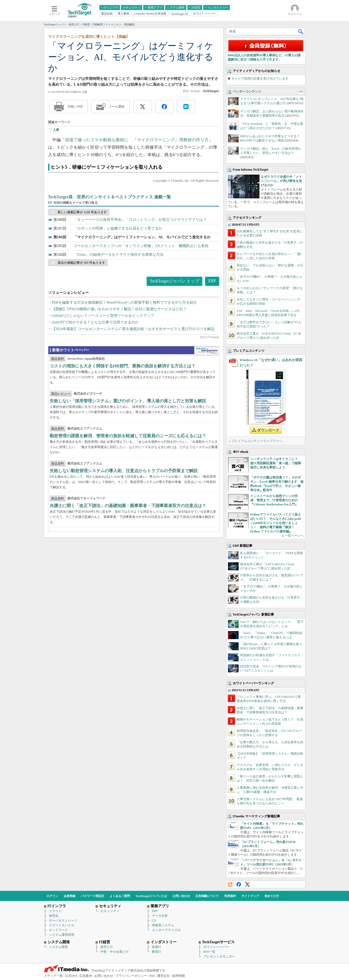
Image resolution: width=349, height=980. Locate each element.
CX (154, 920)
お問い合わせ (181, 896)
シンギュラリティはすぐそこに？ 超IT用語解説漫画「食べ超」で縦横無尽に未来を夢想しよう (276, 463)
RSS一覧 (209, 952)
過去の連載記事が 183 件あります (81, 263)
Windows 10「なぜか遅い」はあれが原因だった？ (271, 363)
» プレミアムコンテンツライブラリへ (256, 441)
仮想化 (54, 916)
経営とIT (107, 947)
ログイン (52, 896)
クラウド (55, 911)
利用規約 (230, 896)
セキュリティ (110, 911)
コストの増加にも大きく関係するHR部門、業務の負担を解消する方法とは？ (123, 366)
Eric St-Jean (192, 91)
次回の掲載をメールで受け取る (76, 203)
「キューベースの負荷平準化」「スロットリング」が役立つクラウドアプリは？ (140, 220)
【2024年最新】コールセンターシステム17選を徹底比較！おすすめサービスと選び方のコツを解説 (133, 329)
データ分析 (160, 916)
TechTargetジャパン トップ (174, 281)
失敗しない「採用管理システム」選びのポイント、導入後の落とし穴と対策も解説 (128, 401)
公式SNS (71, 976)
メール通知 (117, 107)
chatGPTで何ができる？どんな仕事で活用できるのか (95, 322)
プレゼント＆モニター (219, 956)
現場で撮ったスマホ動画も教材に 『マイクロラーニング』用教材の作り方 (137, 140)
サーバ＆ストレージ (63, 920)
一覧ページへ (294, 536)
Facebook (239, 884)
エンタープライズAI (166, 930)
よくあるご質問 (120, 896)
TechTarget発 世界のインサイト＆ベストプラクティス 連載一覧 (110, 197)
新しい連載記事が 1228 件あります (82, 212)
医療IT (157, 947)
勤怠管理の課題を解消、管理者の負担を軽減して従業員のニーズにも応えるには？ (128, 436)
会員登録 (69, 896)
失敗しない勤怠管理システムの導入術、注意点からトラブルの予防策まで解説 (124, 471)
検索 (301, 31)
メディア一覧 (53, 976)
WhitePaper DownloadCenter (207, 351)
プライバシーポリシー (131, 976)
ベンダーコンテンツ (247, 92)
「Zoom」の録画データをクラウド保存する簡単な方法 (118, 255)
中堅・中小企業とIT (115, 952)
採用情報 (179, 976)
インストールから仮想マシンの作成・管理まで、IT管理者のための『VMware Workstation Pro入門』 (274, 500)
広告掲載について (207, 896)
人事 (56, 130)
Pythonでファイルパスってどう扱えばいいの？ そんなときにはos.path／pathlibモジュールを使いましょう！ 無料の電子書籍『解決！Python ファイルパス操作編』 (276, 523)
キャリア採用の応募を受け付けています (260, 79)
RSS (230, 884)
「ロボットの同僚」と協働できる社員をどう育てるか (118, 228)
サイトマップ (250, 896)
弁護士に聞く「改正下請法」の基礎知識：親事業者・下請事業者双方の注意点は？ (128, 506)
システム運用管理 (62, 935)
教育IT (157, 952)
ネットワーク (58, 930)
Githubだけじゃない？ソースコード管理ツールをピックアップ (103, 316)
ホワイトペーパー (216, 947)
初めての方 (272, 896)
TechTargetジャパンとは (151, 896)
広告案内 (86, 976)
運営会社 (164, 976)
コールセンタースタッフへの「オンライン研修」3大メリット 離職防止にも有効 (141, 246)
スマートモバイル (62, 925)
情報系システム (163, 925)
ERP (212, 281)
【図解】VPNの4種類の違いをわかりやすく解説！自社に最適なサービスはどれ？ (119, 309)
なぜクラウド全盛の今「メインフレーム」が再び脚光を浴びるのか (281, 181)
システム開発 (58, 947)
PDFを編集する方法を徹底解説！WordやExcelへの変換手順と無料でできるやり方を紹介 (124, 302)
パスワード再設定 (92, 896)
